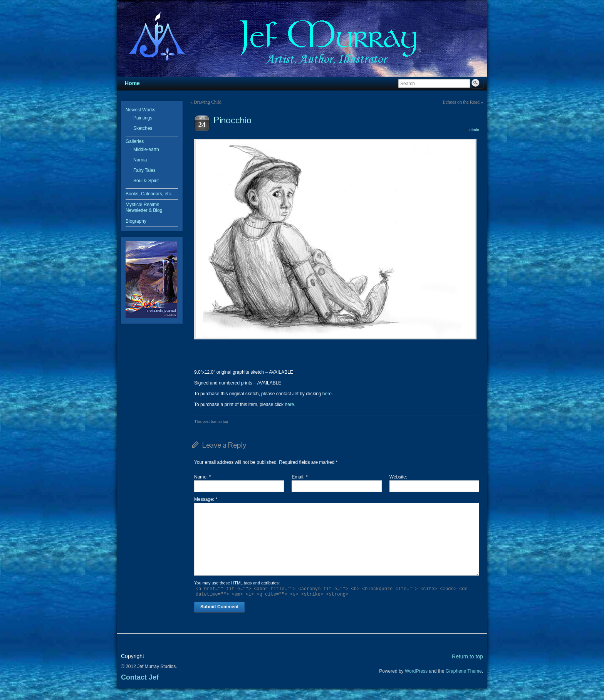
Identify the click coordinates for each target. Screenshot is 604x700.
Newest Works (140, 110)
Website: (398, 477)
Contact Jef (140, 677)
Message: (206, 499)
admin (474, 129)
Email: (299, 477)
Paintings (143, 118)
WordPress (416, 671)
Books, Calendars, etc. (149, 194)
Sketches (143, 128)
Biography (136, 221)
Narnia (140, 160)
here (327, 394)
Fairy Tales (144, 170)
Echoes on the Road (461, 102)
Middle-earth (146, 149)
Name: (202, 477)
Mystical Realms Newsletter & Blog (144, 207)
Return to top (467, 656)
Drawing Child (208, 102)
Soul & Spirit (146, 181)
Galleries (135, 141)
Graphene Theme (464, 671)
